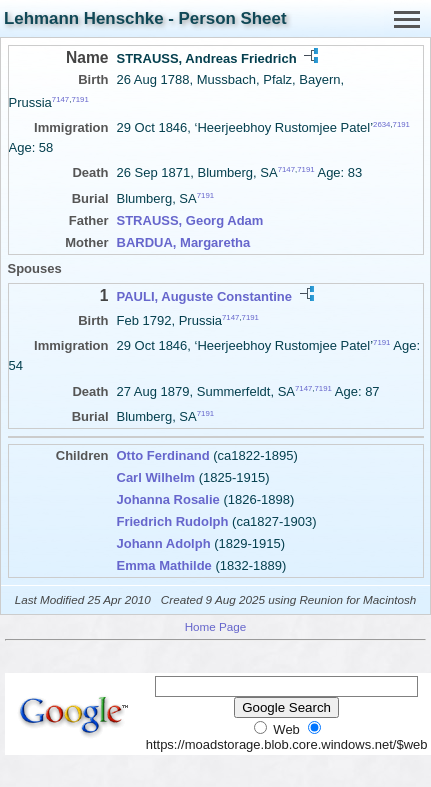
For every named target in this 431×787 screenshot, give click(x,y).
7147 (60, 99)
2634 (381, 124)
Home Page (216, 626)
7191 (79, 99)
